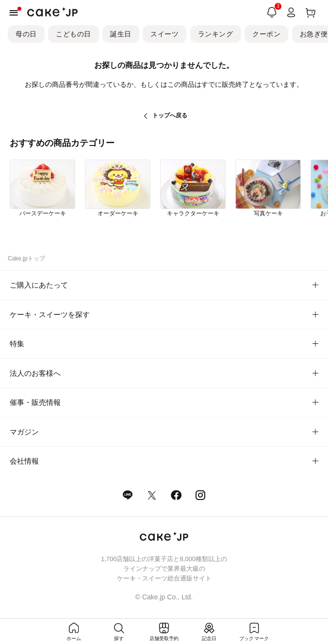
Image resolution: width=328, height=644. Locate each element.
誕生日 (121, 34)
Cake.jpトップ (26, 258)
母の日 (26, 34)
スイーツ (164, 34)
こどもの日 (74, 34)
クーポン (266, 34)
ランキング (216, 34)
